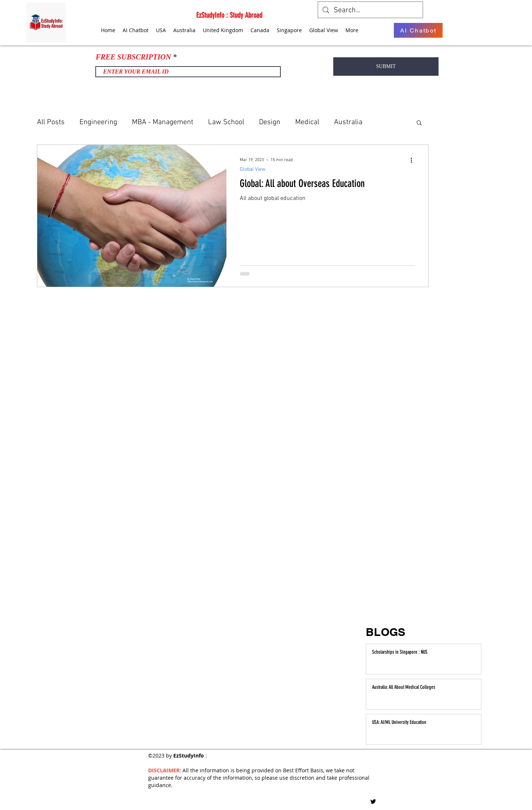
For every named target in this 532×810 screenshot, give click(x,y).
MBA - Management (163, 122)
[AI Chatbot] (418, 30)
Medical (307, 122)
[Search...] (370, 10)
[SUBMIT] (386, 67)
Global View (253, 169)
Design (270, 122)
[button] (419, 123)
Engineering (98, 122)
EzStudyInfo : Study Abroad (229, 15)
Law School (226, 122)
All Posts (51, 122)
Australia (348, 122)
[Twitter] (373, 802)
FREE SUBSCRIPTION (133, 57)
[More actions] (414, 160)
